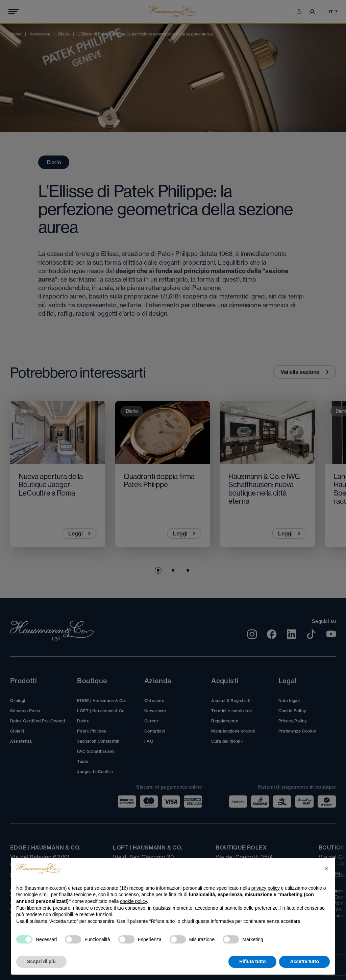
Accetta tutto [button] (304, 961)
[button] (326, 869)
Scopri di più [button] (41, 961)
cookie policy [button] (133, 901)
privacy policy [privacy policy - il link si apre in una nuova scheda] (266, 888)
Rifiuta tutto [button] (253, 961)
